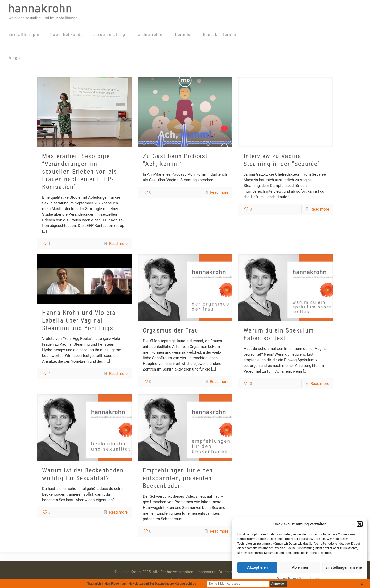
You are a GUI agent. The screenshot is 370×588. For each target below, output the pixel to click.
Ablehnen (300, 567)
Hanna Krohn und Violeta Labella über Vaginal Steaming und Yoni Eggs (79, 320)
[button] (360, 524)
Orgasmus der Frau (171, 330)
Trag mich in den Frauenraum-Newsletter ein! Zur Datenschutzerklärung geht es (145, 584)
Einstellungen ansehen (344, 567)
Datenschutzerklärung (292, 579)
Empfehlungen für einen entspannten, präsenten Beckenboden (178, 478)
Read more (118, 244)
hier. (199, 584)
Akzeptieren (257, 567)
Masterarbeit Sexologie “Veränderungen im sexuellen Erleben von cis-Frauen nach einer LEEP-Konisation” (81, 172)
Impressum (318, 579)
